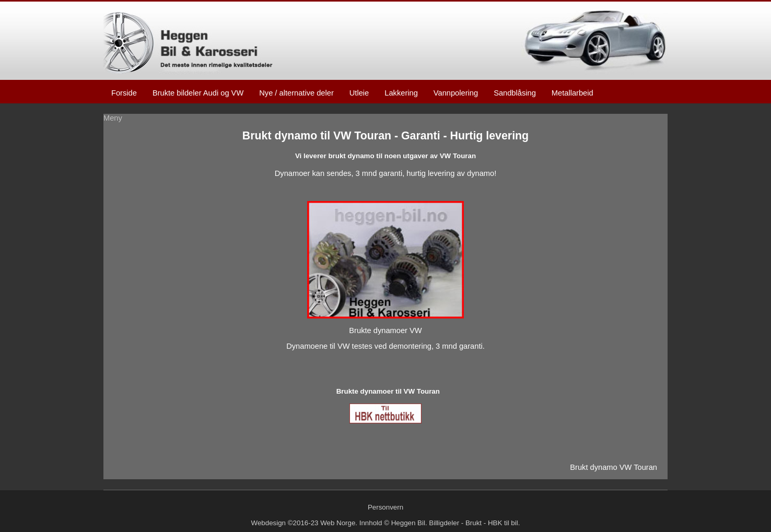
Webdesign (268, 523)
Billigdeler (444, 523)
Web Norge (338, 523)
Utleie (359, 93)
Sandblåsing (515, 93)
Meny (113, 118)
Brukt (474, 523)
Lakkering (401, 93)
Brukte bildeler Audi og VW (198, 93)
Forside (124, 93)
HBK (495, 523)
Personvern (385, 507)
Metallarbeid (573, 93)
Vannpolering (456, 93)
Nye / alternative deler (296, 93)
